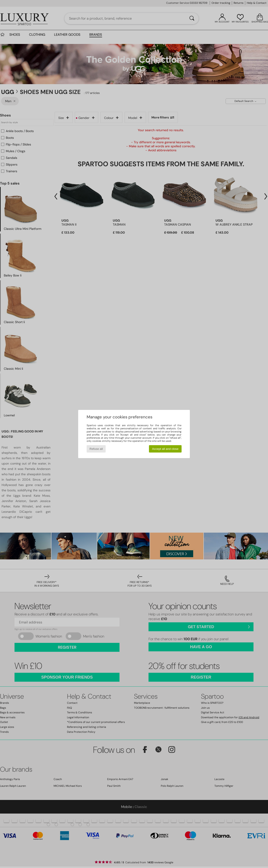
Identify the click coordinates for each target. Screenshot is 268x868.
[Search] (192, 19)
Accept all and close (165, 449)
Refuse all (96, 449)
